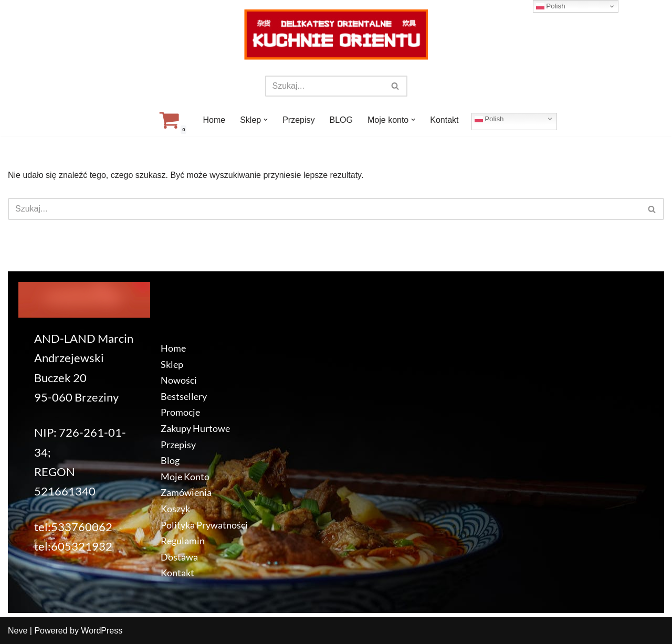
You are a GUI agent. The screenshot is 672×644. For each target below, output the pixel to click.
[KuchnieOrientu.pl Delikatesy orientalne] (336, 35)
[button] (266, 120)
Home (214, 120)
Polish (489, 119)
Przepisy (298, 120)
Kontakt (444, 120)
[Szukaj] (324, 86)
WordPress (102, 631)
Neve (18, 631)
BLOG (341, 120)
